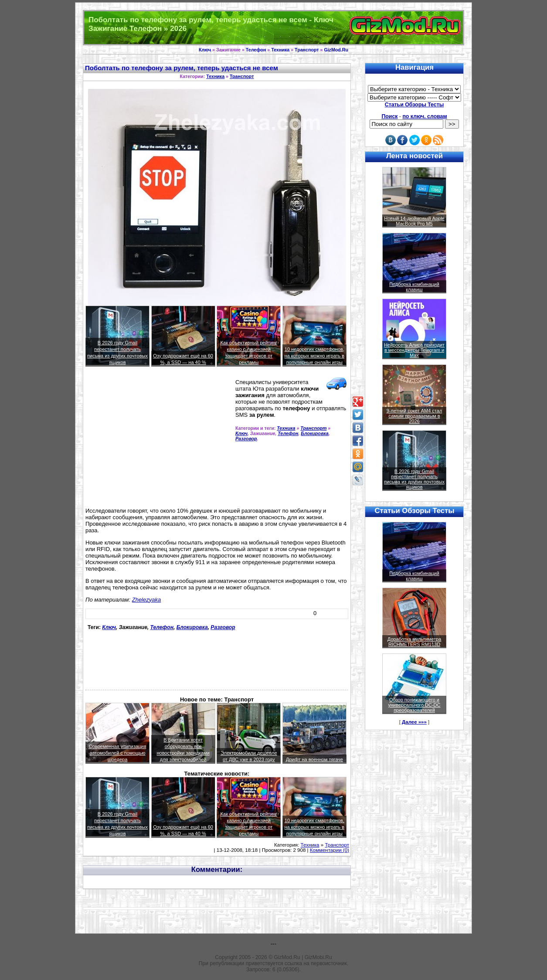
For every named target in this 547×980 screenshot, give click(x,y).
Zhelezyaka (146, 600)
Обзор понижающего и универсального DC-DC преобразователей (414, 705)
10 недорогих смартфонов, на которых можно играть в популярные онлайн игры (315, 356)
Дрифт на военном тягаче (314, 759)
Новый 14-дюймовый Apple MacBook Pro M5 (414, 221)
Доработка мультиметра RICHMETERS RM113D (414, 642)
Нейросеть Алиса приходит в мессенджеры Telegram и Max (414, 350)
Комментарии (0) (330, 850)
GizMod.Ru (336, 50)
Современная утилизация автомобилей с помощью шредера (118, 753)
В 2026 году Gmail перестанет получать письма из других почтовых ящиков (414, 479)
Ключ (205, 50)
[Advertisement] (159, 441)
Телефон (256, 50)
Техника (280, 50)
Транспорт (307, 50)
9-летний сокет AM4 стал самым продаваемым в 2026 (414, 416)
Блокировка (315, 433)
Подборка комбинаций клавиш (414, 287)
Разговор (246, 439)
